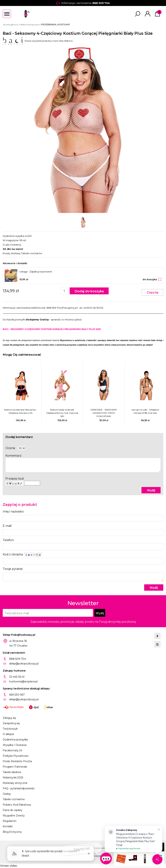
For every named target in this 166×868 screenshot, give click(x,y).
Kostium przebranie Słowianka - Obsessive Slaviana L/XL (21, 411)
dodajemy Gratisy (37, 319)
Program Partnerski (15, 767)
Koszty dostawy (12, 253)
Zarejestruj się (11, 723)
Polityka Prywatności (16, 756)
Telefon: (8, 540)
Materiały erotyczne (15, 783)
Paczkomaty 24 (12, 750)
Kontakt (8, 826)
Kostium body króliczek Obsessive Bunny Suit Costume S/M (62, 413)
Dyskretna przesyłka (15, 740)
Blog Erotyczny (12, 832)
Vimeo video (9, 866)
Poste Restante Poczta (17, 761)
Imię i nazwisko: (13, 512)
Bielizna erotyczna (30, 25)
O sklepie (8, 734)
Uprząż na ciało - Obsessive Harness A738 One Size (145, 411)
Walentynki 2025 (13, 778)
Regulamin (10, 821)
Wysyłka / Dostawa (15, 745)
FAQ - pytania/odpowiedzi (19, 788)
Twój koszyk (10, 729)
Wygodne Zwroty (14, 816)
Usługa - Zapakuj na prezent (36, 272)
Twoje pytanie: (13, 569)
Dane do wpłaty (13, 810)
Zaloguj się (9, 718)
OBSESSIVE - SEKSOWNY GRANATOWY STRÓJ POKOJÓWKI (104, 413)
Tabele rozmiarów (32, 253)
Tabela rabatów (12, 772)
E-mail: (7, 526)
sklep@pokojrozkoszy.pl (24, 664)
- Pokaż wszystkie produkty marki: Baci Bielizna (38, 41)
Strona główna (10, 25)
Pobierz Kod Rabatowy (17, 805)
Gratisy (7, 794)
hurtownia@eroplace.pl (23, 681)
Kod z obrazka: (22, 555)
